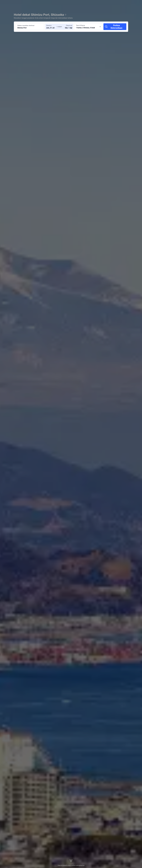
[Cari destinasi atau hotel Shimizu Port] (30, 27)
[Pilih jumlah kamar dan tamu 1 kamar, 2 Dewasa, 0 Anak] (88, 27)
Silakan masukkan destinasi (26, 25)
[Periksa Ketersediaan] (115, 27)
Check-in (49, 25)
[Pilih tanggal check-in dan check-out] (52, 27)
